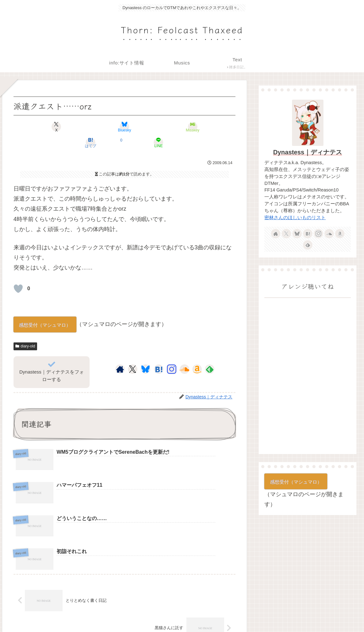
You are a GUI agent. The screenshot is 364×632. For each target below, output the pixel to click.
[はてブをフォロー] (159, 353)
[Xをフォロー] (132, 353)
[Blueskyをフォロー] (146, 353)
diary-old (25, 330)
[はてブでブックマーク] (162, 127)
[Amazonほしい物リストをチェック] (197, 353)
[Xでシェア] (50, 127)
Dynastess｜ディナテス (308, 152)
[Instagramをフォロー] (172, 353)
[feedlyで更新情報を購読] (210, 353)
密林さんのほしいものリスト (295, 218)
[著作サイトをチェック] (120, 353)
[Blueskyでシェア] (87, 127)
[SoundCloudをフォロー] (185, 353)
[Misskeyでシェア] (125, 127)
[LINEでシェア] (199, 127)
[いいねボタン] (18, 273)
